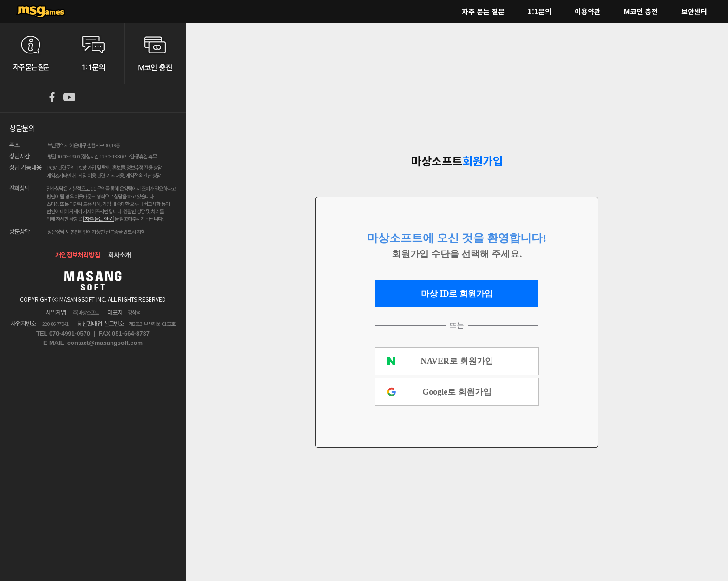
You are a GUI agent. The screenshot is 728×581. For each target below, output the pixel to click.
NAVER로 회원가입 (457, 361)
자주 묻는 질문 (483, 11)
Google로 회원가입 (457, 392)
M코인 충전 (641, 11)
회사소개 (119, 255)
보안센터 (694, 11)
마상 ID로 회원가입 (457, 294)
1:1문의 (540, 11)
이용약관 (588, 11)
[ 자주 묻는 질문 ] (98, 218)
